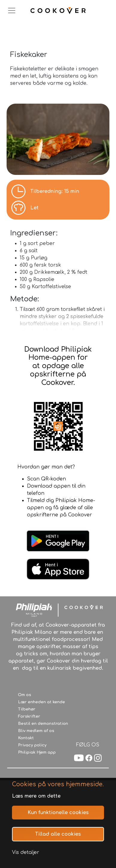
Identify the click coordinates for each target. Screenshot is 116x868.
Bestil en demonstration (43, 724)
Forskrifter (29, 716)
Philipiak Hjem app (37, 752)
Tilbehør (27, 709)
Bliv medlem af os (36, 731)
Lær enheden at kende (42, 702)
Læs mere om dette (36, 796)
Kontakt (26, 738)
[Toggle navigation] (12, 10)
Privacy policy (32, 745)
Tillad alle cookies (58, 834)
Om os (25, 695)
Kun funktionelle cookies (58, 813)
